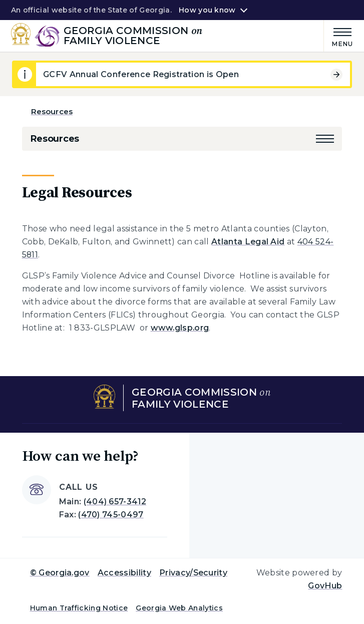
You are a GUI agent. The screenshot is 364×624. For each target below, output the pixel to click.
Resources (52, 111)
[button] (325, 139)
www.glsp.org (180, 328)
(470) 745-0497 (111, 515)
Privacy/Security (193, 573)
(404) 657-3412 (115, 502)
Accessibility (124, 573)
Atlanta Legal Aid (248, 242)
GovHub (325, 586)
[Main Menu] (338, 36)
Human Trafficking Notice (79, 608)
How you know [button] (207, 10)
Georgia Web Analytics (179, 608)
